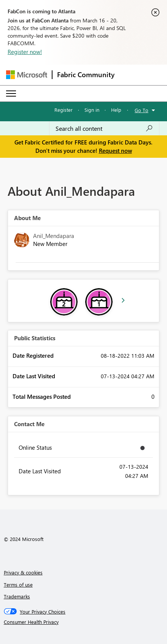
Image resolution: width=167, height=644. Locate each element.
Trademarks (17, 596)
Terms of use (18, 585)
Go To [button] (142, 110)
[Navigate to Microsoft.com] (27, 75)
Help (116, 110)
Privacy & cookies (23, 572)
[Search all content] (104, 128)
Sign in (92, 110)
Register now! (25, 52)
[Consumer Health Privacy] (84, 622)
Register (64, 110)
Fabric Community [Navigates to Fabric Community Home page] (86, 75)
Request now (115, 151)
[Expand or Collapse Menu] (11, 94)
